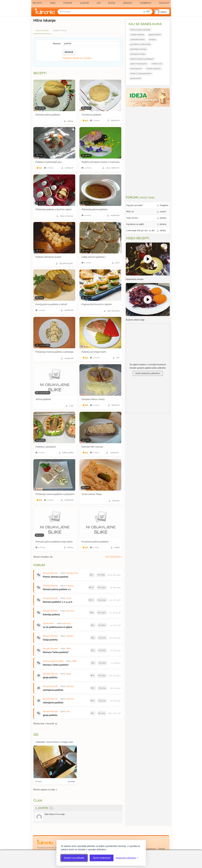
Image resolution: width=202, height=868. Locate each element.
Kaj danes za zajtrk (135, 224)
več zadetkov (113, 557)
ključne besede (42, 30)
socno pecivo (136, 69)
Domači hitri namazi (92, 447)
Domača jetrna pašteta (48, 115)
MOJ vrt (130, 212)
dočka (163, 230)
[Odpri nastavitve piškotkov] (127, 858)
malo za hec (132, 218)
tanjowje (116, 501)
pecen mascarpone (139, 64)
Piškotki (161, 849)
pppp (69, 674)
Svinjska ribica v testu (93, 399)
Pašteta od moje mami (94, 352)
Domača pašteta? (52, 602)
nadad (117, 548)
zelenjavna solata (138, 54)
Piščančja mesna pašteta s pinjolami (55, 494)
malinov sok (157, 64)
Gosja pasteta (50, 640)
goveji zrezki (136, 78)
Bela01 (70, 548)
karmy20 (67, 623)
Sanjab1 (70, 636)
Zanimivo (146, 3)
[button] (162, 12)
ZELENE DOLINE (66, 264)
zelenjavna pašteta (53, 690)
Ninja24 (39, 781)
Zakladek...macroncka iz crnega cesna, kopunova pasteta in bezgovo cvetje (74, 742)
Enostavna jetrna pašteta (95, 542)
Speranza (116, 405)
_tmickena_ (115, 453)
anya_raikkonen (113, 168)
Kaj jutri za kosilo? (135, 205)
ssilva (69, 598)
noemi (163, 212)
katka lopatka (68, 453)
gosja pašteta (50, 677)
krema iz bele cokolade (140, 30)
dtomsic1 (70, 611)
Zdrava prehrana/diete (53, 661)
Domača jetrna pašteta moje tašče (54, 542)
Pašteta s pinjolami (46, 447)
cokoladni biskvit (137, 39)
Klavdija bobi (72, 573)
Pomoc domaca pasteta (56, 577)
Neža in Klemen (67, 216)
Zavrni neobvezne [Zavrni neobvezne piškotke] (102, 858)
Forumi (68, 3)
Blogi (112, 3)
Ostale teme (49, 623)
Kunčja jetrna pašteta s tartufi (51, 304)
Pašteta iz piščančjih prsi (49, 162)
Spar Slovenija (113, 311)
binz (68, 711)
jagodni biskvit (155, 35)
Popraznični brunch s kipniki (97, 304)
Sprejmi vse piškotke (74, 858)
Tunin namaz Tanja (92, 494)
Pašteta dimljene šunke (48, 257)
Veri (118, 358)
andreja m (69, 168)
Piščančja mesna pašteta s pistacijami (56, 352)
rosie (71, 406)
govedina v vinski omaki (140, 44)
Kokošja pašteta (51, 615)
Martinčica (115, 121)
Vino (53, 3)
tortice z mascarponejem (141, 73)
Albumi (85, 3)
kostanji (152, 39)
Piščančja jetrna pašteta (94, 209)
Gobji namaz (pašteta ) (94, 257)
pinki (117, 263)
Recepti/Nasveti (50, 573)
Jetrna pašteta (43, 399)
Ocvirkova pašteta (91, 115)
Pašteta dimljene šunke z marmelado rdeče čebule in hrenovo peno (119, 162)
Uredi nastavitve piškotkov (148, 373)
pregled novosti (60, 30)
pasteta (43, 808)
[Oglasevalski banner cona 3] (148, 150)
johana (163, 218)
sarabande (115, 215)
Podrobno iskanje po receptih (77, 58)
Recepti (37, 3)
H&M (68, 649)
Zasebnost (151, 849)
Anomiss (70, 686)
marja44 (70, 586)
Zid (99, 3)
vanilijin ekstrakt (137, 35)
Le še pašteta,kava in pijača (58, 627)
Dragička (164, 205)
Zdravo (128, 3)
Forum (39, 565)
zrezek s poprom (153, 69)
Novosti (164, 3)
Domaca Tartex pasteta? (56, 652)
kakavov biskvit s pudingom (142, 59)
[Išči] (147, 12)
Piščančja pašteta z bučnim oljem (54, 209)
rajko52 (70, 121)
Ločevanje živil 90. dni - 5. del (140, 230)
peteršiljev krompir (138, 49)
